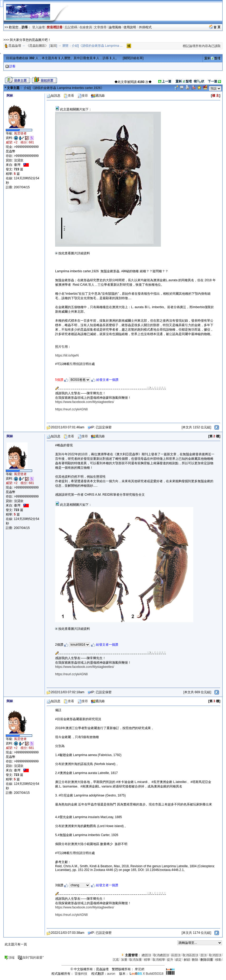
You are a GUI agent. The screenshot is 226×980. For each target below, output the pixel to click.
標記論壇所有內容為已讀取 (202, 46)
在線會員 (86, 27)
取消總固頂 (161, 955)
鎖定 (179, 960)
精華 (147, 960)
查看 (69, 96)
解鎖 (187, 960)
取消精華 (159, 960)
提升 (170, 960)
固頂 (204, 955)
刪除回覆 (207, 960)
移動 (218, 960)
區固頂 (176, 955)
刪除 (195, 960)
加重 (124, 960)
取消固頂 (215, 955)
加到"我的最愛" (31, 958)
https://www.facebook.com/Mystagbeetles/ (85, 402)
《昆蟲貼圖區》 (37, 46)
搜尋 (83, 96)
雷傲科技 (81, 974)
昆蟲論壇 (15, 46)
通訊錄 (98, 96)
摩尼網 (140, 969)
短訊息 (54, 96)
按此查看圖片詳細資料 (73, 253)
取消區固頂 (190, 955)
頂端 (9, 958)
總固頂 (146, 955)
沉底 (116, 960)
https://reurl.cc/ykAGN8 (71, 409)
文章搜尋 (100, 27)
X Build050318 (146, 974)
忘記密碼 (71, 27)
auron (111, 974)
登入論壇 (39, 27)
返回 (53, 46)
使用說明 (130, 27)
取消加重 (136, 960)
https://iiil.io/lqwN (67, 355)
